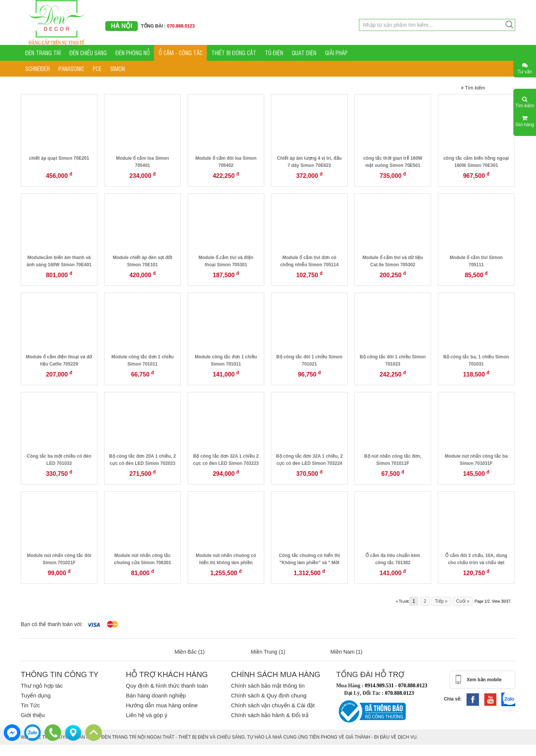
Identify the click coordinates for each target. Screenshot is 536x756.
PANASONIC (71, 69)
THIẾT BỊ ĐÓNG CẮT (234, 53)
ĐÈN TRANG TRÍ (43, 53)
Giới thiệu (33, 715)
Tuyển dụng (36, 695)
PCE (97, 69)
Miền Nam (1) (346, 652)
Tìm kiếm (473, 88)
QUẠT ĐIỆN (304, 53)
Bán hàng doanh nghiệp (156, 695)
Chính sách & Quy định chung (269, 695)
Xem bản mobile (484, 680)
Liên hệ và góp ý (146, 715)
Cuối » (463, 601)
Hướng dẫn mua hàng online (162, 705)
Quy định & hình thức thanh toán (167, 686)
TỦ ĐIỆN (274, 53)
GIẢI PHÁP (336, 53)
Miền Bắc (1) (189, 652)
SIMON (118, 69)
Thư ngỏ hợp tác (42, 686)
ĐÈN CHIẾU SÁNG (88, 53)
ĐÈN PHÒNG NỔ (133, 53)
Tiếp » (441, 601)
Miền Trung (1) (268, 652)
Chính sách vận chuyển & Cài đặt (273, 705)
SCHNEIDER (38, 69)
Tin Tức (30, 705)
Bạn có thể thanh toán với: (52, 624)
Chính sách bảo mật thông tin (268, 686)
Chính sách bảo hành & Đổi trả (270, 715)
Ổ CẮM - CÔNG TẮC (181, 53)
